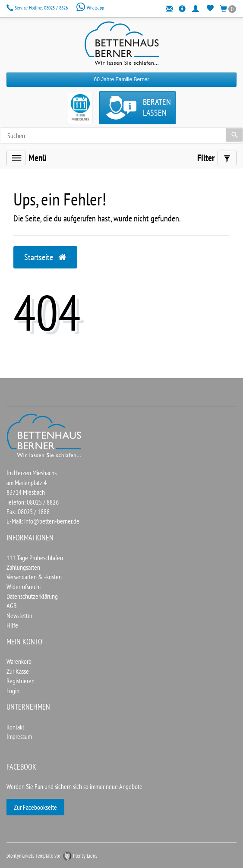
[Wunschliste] (210, 9)
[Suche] (234, 135)
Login (13, 691)
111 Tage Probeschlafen (35, 558)
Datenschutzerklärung (32, 596)
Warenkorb (19, 661)
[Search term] (121, 136)
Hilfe (12, 625)
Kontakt (15, 727)
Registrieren (21, 681)
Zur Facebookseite (35, 807)
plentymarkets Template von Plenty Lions (52, 856)
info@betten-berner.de (52, 521)
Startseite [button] (45, 257)
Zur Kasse (18, 671)
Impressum (19, 736)
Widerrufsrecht (24, 587)
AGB (12, 606)
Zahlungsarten (23, 567)
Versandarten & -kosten (34, 577)
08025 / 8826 (38, 8)
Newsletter (19, 615)
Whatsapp (90, 8)
